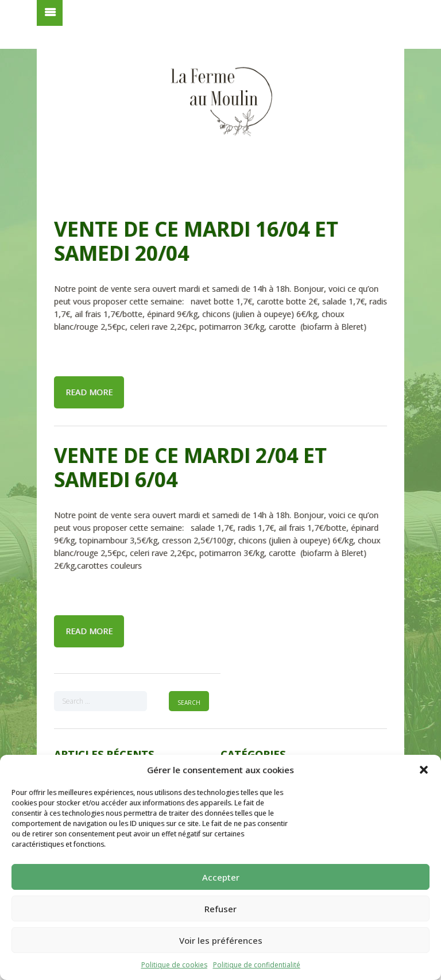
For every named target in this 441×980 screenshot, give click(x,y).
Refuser (220, 909)
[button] (424, 770)
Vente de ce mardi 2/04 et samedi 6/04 (190, 467)
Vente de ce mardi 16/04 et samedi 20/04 (196, 241)
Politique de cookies (174, 965)
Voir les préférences (221, 940)
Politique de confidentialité (257, 965)
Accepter (221, 877)
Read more (89, 392)
